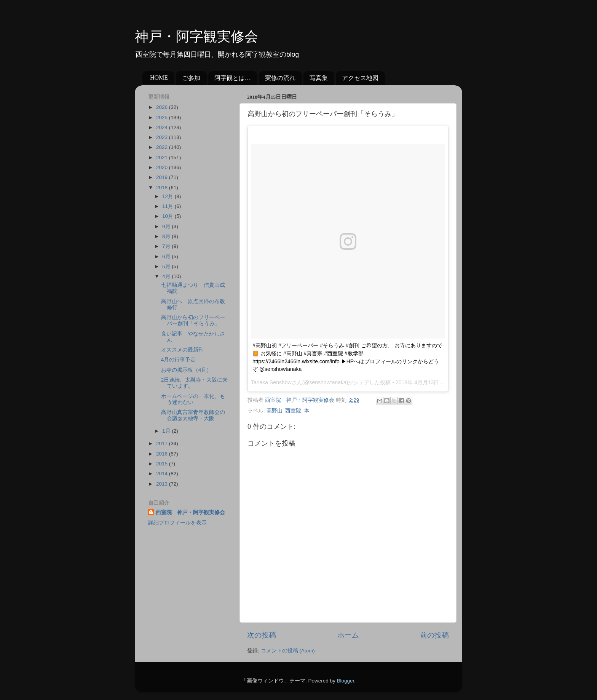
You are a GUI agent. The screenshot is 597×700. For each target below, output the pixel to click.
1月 (167, 431)
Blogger (345, 681)
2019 (163, 177)
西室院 (293, 411)
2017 (163, 443)
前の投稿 (434, 635)
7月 (167, 246)
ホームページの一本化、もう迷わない (193, 399)
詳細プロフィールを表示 (177, 523)
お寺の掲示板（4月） (187, 370)
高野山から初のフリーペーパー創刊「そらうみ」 (193, 320)
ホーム (348, 635)
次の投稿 (262, 635)
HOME (159, 78)
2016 (163, 454)
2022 (163, 147)
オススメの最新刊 (182, 350)
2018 (163, 188)
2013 (163, 484)
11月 (168, 206)
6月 (167, 257)
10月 (168, 216)
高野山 (275, 411)
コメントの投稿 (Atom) (288, 651)
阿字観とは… (233, 78)
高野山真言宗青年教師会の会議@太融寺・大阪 (193, 415)
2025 (163, 117)
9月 (167, 226)
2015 (163, 464)
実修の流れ (280, 78)
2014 (163, 474)
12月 (168, 196)
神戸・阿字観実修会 (196, 37)
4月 (167, 276)
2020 (163, 167)
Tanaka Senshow (271, 382)
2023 (163, 137)
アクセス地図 (360, 78)
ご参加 (191, 78)
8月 (167, 236)
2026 (163, 107)
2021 (163, 157)
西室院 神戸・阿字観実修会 (190, 512)
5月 (167, 266)
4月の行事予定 (179, 360)
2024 (163, 127)
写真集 (319, 78)
